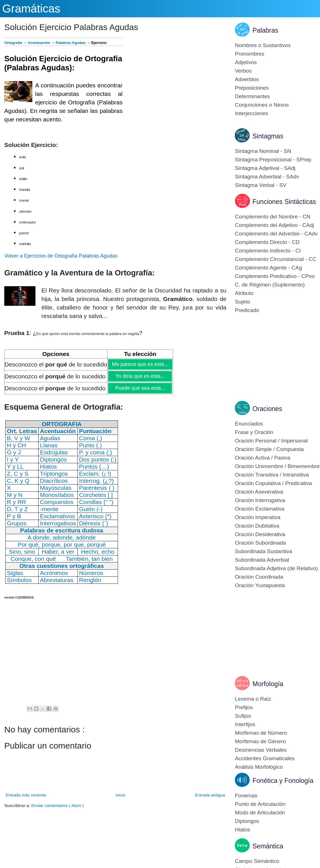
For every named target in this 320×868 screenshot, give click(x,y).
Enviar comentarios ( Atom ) (57, 805)
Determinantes (252, 96)
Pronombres (250, 54)
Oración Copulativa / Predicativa (273, 483)
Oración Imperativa (258, 517)
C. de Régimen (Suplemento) (270, 285)
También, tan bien (89, 559)
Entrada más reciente (26, 795)
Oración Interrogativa (260, 500)
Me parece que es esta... (140, 364)
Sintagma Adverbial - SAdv (267, 177)
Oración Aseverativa (259, 492)
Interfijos (245, 724)
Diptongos (247, 821)
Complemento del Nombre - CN (273, 217)
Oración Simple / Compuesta (269, 449)
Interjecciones (251, 113)
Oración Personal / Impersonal (271, 441)
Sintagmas (268, 136)
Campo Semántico (257, 861)
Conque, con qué (33, 559)
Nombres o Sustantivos (263, 45)
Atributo (244, 293)
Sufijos (243, 716)
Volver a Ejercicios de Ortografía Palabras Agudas (61, 256)
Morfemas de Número (261, 733)
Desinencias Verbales (261, 750)
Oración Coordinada (259, 577)
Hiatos (243, 830)
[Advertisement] (174, 77)
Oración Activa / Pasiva (263, 458)
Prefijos (244, 707)
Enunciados (249, 424)
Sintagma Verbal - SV (261, 185)
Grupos (17, 523)
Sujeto (243, 302)
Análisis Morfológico (259, 767)
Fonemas (246, 796)
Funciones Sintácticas (284, 202)
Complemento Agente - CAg (269, 268)
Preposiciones (252, 88)
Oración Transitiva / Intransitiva (272, 475)
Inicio (120, 795)
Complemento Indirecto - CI (268, 251)
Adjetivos (246, 62)
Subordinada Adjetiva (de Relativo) (276, 568)
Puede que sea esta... (140, 388)
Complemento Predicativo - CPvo (275, 276)
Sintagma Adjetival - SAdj (265, 168)
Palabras (265, 30)
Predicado (247, 310)
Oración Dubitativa (257, 526)
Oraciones (267, 409)
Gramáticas (31, 9)
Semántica (268, 846)
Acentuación (39, 43)
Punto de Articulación (260, 804)
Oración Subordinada (260, 543)
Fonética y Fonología (283, 781)
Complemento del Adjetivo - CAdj (274, 225)
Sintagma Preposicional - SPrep (273, 160)
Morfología (268, 684)
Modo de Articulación (260, 813)
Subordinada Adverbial (262, 560)
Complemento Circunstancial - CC (276, 259)
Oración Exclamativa (260, 509)
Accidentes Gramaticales (265, 758)
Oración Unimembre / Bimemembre (277, 466)
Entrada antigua (210, 795)
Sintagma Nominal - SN (263, 151)
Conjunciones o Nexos (262, 105)
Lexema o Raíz (253, 699)
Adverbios (247, 79)
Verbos (243, 71)
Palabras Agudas (70, 43)
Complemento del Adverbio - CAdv (276, 234)
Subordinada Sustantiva (264, 551)
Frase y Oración (254, 432)
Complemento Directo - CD (267, 242)
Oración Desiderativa (260, 534)
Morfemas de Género (260, 741)
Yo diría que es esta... (140, 376)
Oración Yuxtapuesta (260, 585)
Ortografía (13, 43)
